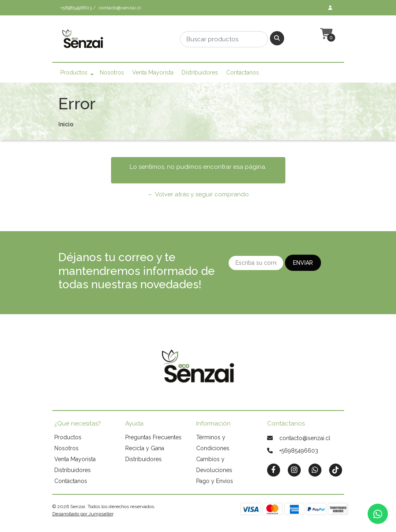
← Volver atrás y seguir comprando (198, 194)
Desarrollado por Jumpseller (83, 514)
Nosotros (112, 72)
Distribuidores (200, 72)
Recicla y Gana (145, 448)
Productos (74, 72)
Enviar (303, 263)
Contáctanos (243, 72)
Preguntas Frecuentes (153, 437)
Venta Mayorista (153, 72)
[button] (325, 34)
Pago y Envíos (215, 481)
